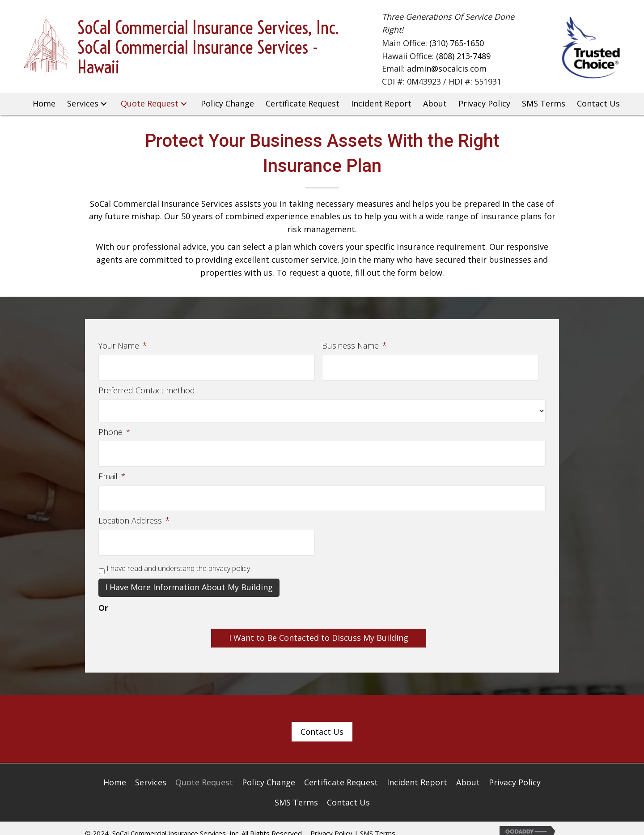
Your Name (123, 346)
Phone (114, 429)
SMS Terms (378, 822)
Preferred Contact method (147, 387)
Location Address (134, 513)
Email (112, 471)
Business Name (354, 346)
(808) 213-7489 (463, 56)
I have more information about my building (189, 576)
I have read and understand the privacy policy (178, 558)
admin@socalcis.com (447, 69)
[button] (104, 104)
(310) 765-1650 (457, 43)
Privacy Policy (331, 822)
